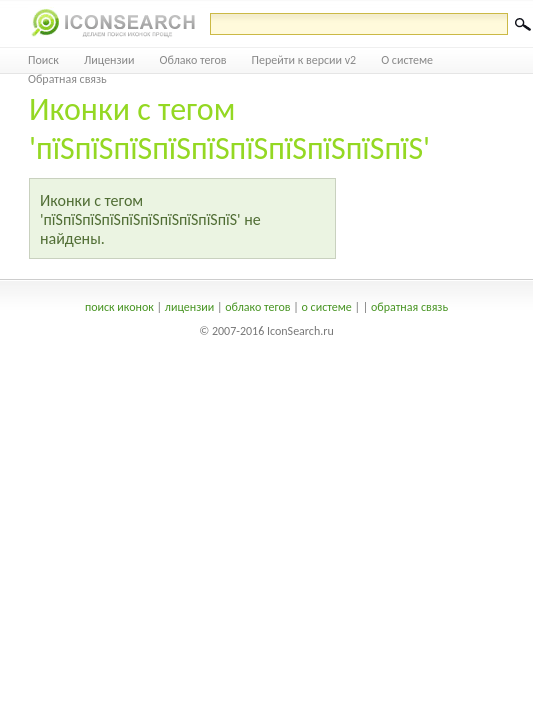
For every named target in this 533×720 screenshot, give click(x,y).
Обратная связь (67, 79)
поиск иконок (119, 307)
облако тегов (257, 307)
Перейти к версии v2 (304, 60)
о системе (327, 307)
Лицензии (109, 60)
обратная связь (409, 307)
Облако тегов (193, 60)
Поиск (43, 60)
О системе (407, 60)
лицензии (189, 307)
